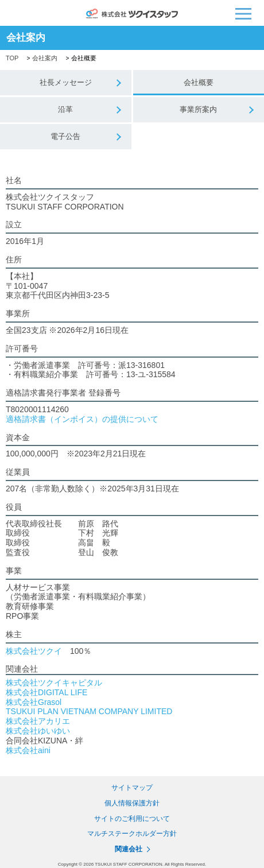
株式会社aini (28, 750)
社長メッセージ (66, 82)
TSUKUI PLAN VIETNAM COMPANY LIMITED (89, 711)
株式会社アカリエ (38, 721)
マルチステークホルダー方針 (132, 834)
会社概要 (199, 82)
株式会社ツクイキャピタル (54, 683)
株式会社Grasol (34, 702)
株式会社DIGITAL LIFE (46, 692)
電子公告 (65, 136)
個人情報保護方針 (132, 803)
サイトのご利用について (132, 818)
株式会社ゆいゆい (38, 731)
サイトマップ (132, 788)
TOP (12, 58)
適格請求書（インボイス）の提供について (82, 419)
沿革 (65, 109)
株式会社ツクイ (34, 651)
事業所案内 (198, 109)
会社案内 (45, 58)
